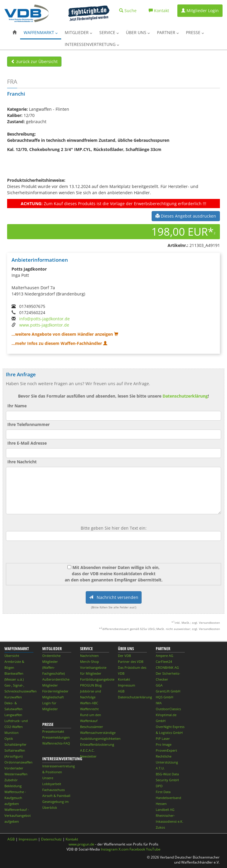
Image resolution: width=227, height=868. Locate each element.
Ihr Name (17, 406)
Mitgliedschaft (53, 697)
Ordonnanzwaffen (18, 762)
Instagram (109, 849)
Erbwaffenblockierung (97, 744)
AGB (121, 691)
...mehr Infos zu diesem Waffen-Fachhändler (59, 343)
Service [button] (109, 32)
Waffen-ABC (89, 703)
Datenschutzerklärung (185, 396)
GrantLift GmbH (168, 691)
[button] (14, 33)
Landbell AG (165, 810)
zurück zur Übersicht (34, 61)
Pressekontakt (53, 731)
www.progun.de (81, 844)
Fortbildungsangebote (97, 679)
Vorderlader (14, 768)
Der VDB (124, 656)
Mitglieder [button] (78, 32)
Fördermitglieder (55, 691)
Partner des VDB (131, 662)
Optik (9, 738)
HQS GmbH (164, 697)
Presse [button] (195, 32)
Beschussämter (92, 727)
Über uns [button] (138, 32)
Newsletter (88, 756)
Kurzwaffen (13, 697)
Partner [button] (168, 32)
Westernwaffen (16, 774)
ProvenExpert (166, 750)
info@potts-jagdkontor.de (44, 319)
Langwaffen (13, 715)
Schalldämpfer (16, 744)
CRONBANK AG (167, 667)
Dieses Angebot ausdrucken (186, 216)
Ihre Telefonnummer (29, 424)
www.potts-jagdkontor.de (44, 325)
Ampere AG (164, 656)
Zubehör (11, 780)
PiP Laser (163, 738)
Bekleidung (13, 786)
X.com (124, 849)
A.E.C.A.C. (87, 750)
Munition (12, 733)
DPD (159, 786)
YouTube (153, 849)
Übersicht (12, 656)
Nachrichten (89, 656)
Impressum (127, 685)
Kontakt (124, 679)
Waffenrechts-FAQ (56, 743)
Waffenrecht (89, 709)
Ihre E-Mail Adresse (27, 443)
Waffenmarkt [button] (41, 32)
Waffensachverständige (98, 733)
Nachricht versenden (114, 597)
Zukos (160, 827)
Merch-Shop (90, 662)
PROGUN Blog (91, 685)
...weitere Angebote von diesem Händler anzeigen (65, 334)
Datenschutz (51, 839)
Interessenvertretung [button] (92, 44)
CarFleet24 (164, 662)
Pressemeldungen (56, 737)
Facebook (137, 849)
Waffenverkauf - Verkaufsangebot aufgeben (18, 815)
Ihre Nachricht (22, 462)
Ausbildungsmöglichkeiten (100, 738)
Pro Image (164, 744)
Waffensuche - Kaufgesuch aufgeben (15, 798)
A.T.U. (160, 768)
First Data (163, 792)
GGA (159, 685)
